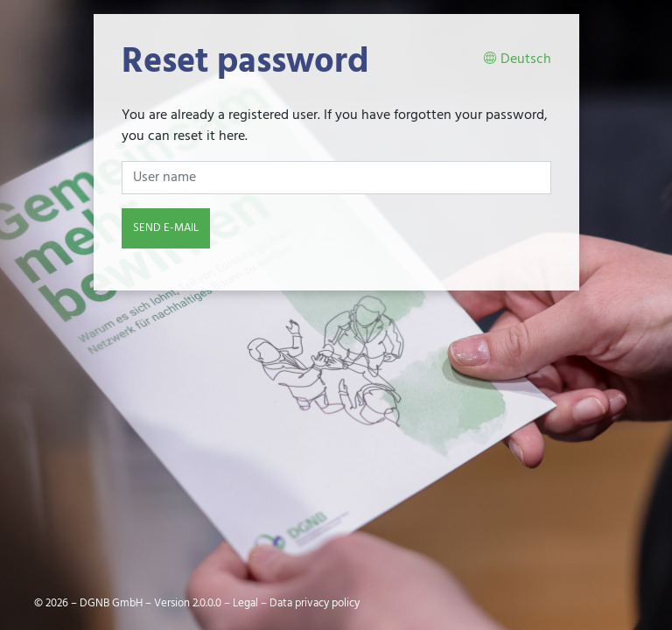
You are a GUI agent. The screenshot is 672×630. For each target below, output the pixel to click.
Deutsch (517, 60)
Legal (245, 603)
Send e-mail (166, 228)
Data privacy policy (315, 603)
